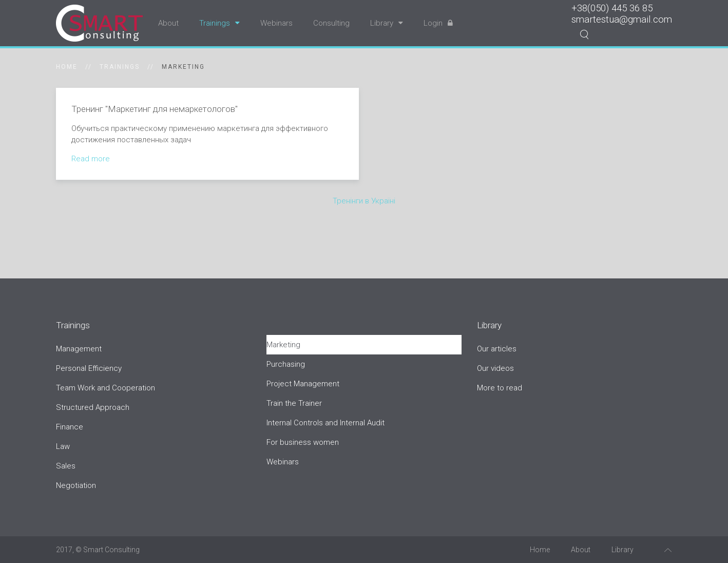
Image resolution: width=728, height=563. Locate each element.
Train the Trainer (294, 403)
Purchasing (286, 364)
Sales (66, 466)
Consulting (331, 23)
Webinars (276, 23)
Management (79, 349)
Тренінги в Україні (364, 201)
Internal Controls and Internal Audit (325, 423)
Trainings (219, 23)
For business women (303, 442)
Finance (70, 427)
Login (438, 23)
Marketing (283, 345)
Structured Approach (93, 407)
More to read (500, 388)
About (168, 23)
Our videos (495, 368)
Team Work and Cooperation (106, 388)
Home (67, 67)
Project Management (303, 384)
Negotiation (76, 485)
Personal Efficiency (89, 368)
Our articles (497, 349)
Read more (91, 159)
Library (387, 23)
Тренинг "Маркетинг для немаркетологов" (155, 109)
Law (63, 446)
